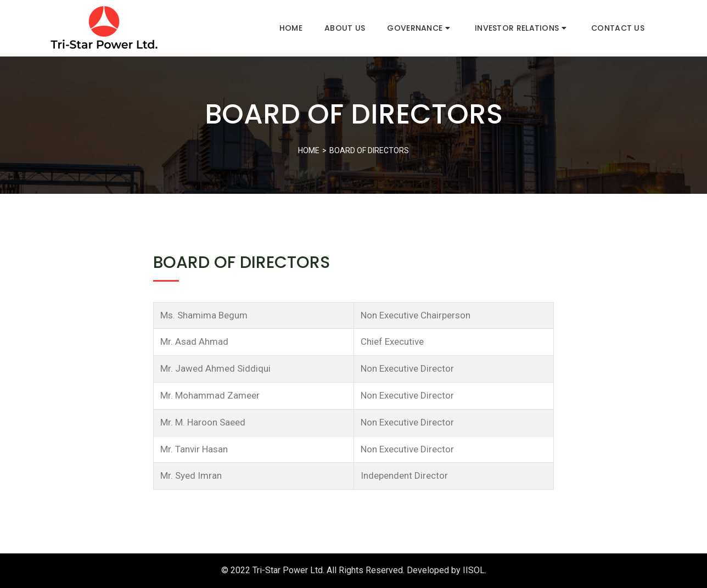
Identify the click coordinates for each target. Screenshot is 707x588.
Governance (419, 28)
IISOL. (475, 570)
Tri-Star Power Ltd (288, 570)
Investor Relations (521, 28)
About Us (345, 28)
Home (291, 28)
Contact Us (618, 28)
